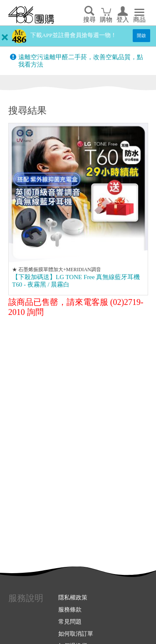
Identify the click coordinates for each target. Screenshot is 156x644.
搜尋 (89, 20)
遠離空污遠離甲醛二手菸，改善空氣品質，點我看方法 (81, 61)
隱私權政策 (73, 597)
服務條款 (70, 609)
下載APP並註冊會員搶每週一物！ (73, 35)
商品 (139, 20)
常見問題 (70, 622)
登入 (123, 20)
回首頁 (31, 15)
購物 (106, 20)
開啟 (141, 35)
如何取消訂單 (76, 634)
